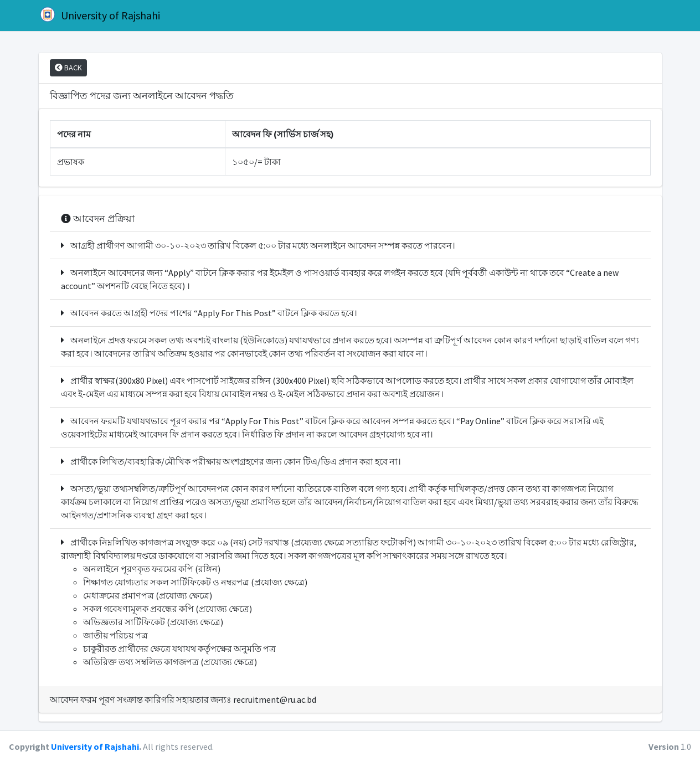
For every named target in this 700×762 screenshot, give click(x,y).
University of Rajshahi (99, 15)
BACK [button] (68, 68)
